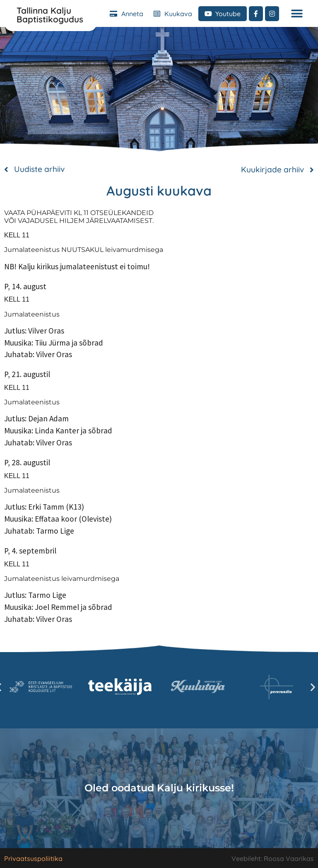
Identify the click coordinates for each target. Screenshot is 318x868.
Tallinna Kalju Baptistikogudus (50, 15)
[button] (297, 13)
